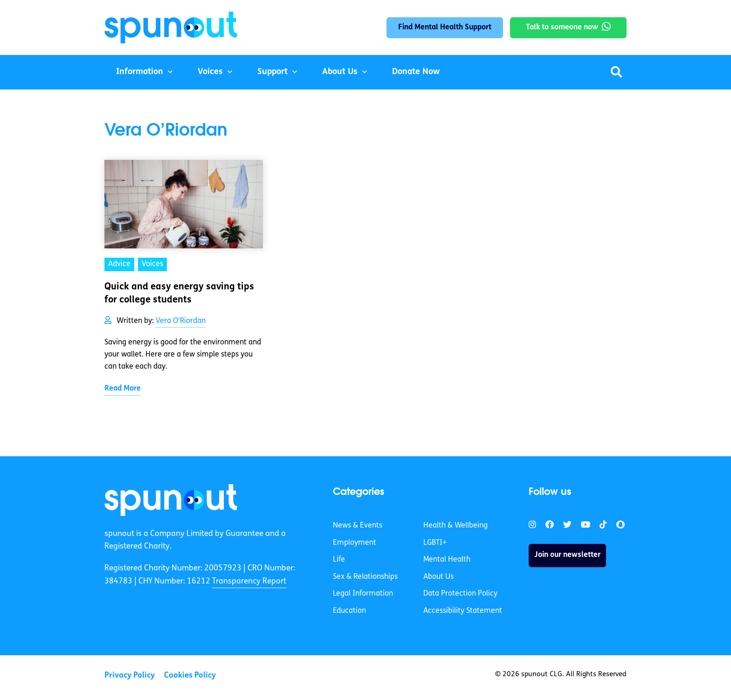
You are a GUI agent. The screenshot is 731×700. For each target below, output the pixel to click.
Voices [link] (152, 264)
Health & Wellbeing (455, 526)
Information (140, 72)
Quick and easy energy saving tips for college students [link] (179, 294)
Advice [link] (119, 264)
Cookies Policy (190, 676)
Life (339, 560)
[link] (171, 500)
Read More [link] (123, 389)
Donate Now (416, 72)
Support (272, 72)
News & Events (358, 526)
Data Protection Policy (460, 594)
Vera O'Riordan (181, 321)
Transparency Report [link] (249, 581)
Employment (355, 543)
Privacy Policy (130, 676)
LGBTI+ (435, 543)
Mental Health (447, 560)
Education (349, 611)
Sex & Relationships (365, 577)
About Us (340, 72)
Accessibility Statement (463, 611)
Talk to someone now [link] (562, 27)
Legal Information (363, 594)
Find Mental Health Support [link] (445, 27)
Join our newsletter (567, 555)
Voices (210, 72)
